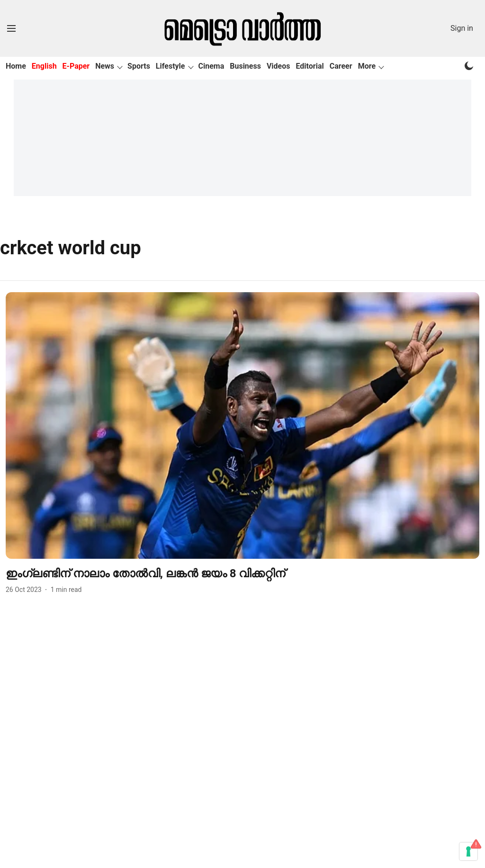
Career (341, 66)
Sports (139, 66)
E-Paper (76, 66)
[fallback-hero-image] (242, 425)
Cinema (211, 66)
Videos (278, 66)
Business (245, 66)
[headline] (242, 574)
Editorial (310, 66)
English (44, 66)
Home (16, 66)
